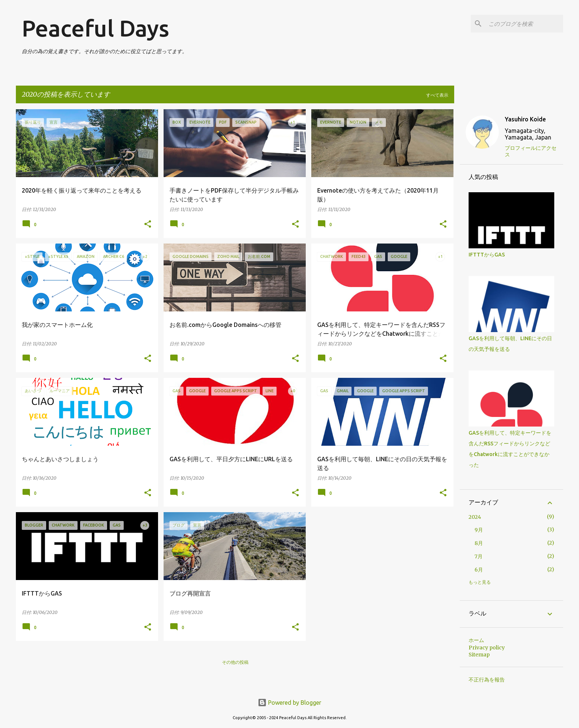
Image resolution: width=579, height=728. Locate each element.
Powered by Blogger (289, 703)
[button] (148, 224)
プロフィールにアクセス (531, 151)
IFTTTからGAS (487, 255)
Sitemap (479, 655)
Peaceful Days (95, 28)
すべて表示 (437, 95)
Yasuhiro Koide (525, 119)
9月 (479, 530)
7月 (479, 556)
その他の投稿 (235, 662)
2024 (475, 517)
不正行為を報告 (487, 680)
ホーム (476, 640)
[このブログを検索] (524, 24)
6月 (479, 570)
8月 (479, 543)
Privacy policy (487, 648)
